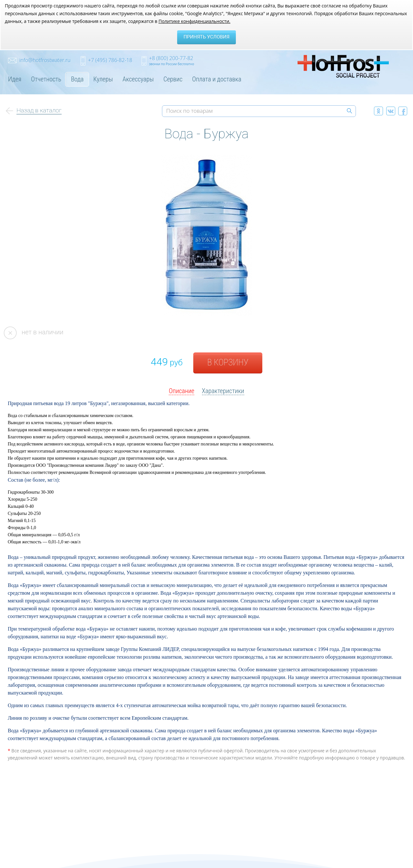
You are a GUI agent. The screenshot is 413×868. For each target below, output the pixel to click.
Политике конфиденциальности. (194, 21)
